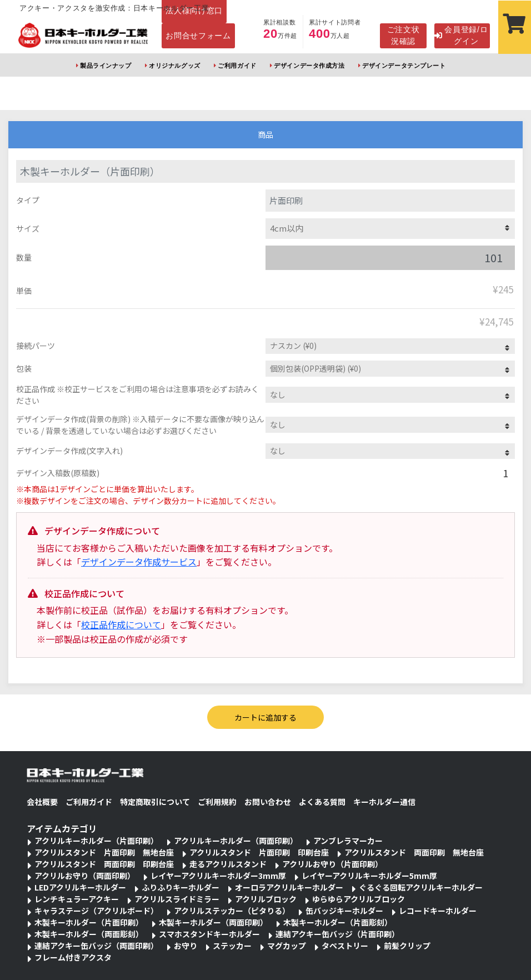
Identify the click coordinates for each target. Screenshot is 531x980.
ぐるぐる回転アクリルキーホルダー (421, 887)
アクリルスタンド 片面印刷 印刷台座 (259, 852)
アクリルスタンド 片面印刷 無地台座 (104, 852)
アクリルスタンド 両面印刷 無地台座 (414, 852)
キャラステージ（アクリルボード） (96, 911)
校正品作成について (121, 624)
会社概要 (42, 802)
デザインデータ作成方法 (309, 66)
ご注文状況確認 (404, 35)
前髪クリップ (407, 946)
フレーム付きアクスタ (73, 957)
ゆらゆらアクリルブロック (359, 899)
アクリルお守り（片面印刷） (332, 864)
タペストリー (345, 946)
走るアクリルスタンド (228, 864)
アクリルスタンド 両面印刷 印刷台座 (104, 864)
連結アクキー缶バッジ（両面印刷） (96, 946)
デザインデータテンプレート (404, 66)
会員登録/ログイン (461, 35)
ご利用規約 (217, 802)
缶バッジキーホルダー (344, 911)
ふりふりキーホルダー (181, 887)
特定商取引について (155, 802)
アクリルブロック (266, 899)
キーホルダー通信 (384, 802)
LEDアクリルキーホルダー (80, 887)
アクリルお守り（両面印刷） (85, 876)
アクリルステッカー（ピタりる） (232, 911)
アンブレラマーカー (348, 841)
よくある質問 (322, 802)
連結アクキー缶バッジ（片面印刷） (337, 934)
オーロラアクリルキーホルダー (289, 887)
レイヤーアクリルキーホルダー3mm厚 (218, 876)
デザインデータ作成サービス (139, 562)
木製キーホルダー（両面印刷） (213, 922)
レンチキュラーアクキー (77, 899)
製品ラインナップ (106, 66)
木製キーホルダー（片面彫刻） (338, 922)
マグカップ (287, 946)
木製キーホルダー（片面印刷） (89, 922)
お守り (186, 946)
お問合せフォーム (198, 36)
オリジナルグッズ (174, 66)
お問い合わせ (268, 802)
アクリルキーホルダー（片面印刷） (96, 841)
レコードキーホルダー (438, 911)
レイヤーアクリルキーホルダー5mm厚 (369, 876)
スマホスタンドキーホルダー (209, 934)
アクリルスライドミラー (177, 899)
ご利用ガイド (237, 66)
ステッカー (232, 946)
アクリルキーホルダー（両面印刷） (236, 841)
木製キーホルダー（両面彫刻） (89, 934)
